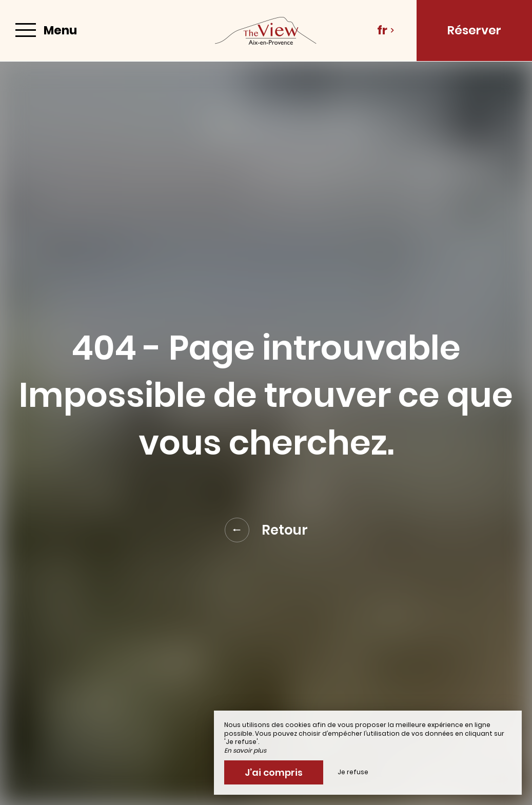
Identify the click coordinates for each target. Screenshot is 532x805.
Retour (266, 530)
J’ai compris (274, 772)
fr (386, 30)
